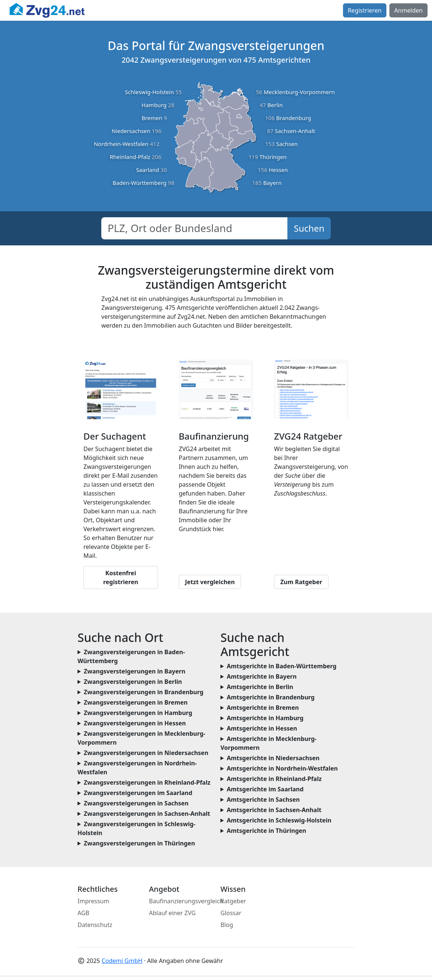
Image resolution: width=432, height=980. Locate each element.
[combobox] (194, 228)
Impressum (93, 901)
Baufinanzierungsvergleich (186, 901)
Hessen (278, 170)
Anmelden (408, 10)
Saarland (148, 170)
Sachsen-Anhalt (295, 131)
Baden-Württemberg (139, 183)
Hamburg (154, 105)
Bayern (273, 183)
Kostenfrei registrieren (121, 577)
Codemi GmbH (122, 961)
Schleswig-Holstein (149, 92)
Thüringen (273, 157)
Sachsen (287, 144)
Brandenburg (294, 118)
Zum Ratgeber (301, 582)
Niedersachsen (131, 131)
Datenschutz (95, 925)
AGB (83, 913)
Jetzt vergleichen (210, 582)
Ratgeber (233, 901)
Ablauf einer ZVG (172, 913)
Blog (227, 925)
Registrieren (365, 10)
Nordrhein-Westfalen (121, 144)
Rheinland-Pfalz (130, 157)
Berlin (275, 105)
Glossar (231, 913)
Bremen (152, 118)
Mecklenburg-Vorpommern (299, 92)
